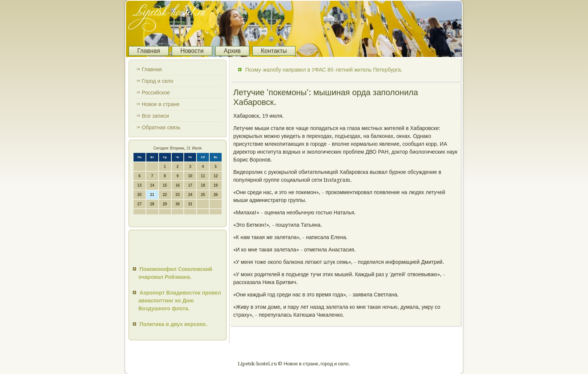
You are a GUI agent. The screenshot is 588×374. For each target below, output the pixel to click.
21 (152, 195)
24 (190, 195)
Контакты (274, 51)
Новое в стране (161, 104)
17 (190, 185)
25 (203, 195)
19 (215, 185)
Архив (232, 51)
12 (215, 176)
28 (152, 204)
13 (139, 185)
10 (190, 176)
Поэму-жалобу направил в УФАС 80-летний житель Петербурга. (324, 70)
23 (178, 195)
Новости (192, 51)
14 (152, 185)
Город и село (157, 81)
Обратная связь (161, 127)
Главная (149, 51)
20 (139, 195)
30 (178, 204)
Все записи (155, 116)
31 (190, 204)
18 (203, 185)
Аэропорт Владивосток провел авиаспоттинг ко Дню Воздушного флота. (180, 301)
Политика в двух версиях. (173, 324)
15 (165, 185)
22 (165, 195)
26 (215, 195)
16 (178, 185)
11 (203, 176)
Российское (156, 93)
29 (165, 204)
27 (139, 204)
